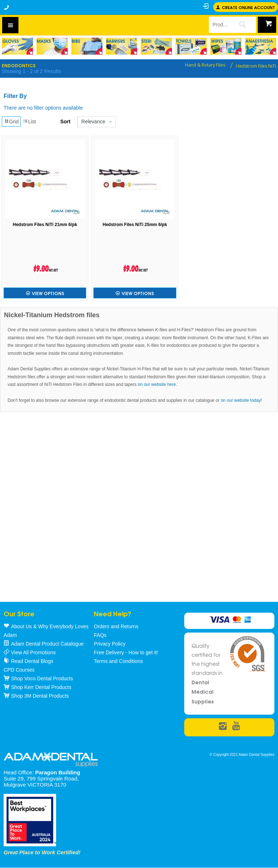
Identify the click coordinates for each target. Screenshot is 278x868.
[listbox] (96, 122)
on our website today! (241, 400)
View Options (48, 293)
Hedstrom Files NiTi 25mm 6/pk (135, 225)
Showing (31, 71)
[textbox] (219, 25)
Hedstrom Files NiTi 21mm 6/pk (45, 225)
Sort (66, 122)
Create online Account (248, 7)
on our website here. (157, 384)
